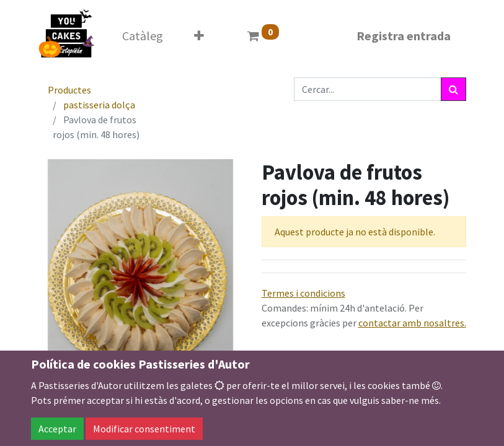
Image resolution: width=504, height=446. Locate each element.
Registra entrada (404, 36)
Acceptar (57, 429)
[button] (199, 36)
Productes (69, 90)
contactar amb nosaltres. (412, 323)
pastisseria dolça (99, 105)
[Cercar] (453, 89)
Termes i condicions (303, 293)
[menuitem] (143, 36)
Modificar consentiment (144, 429)
